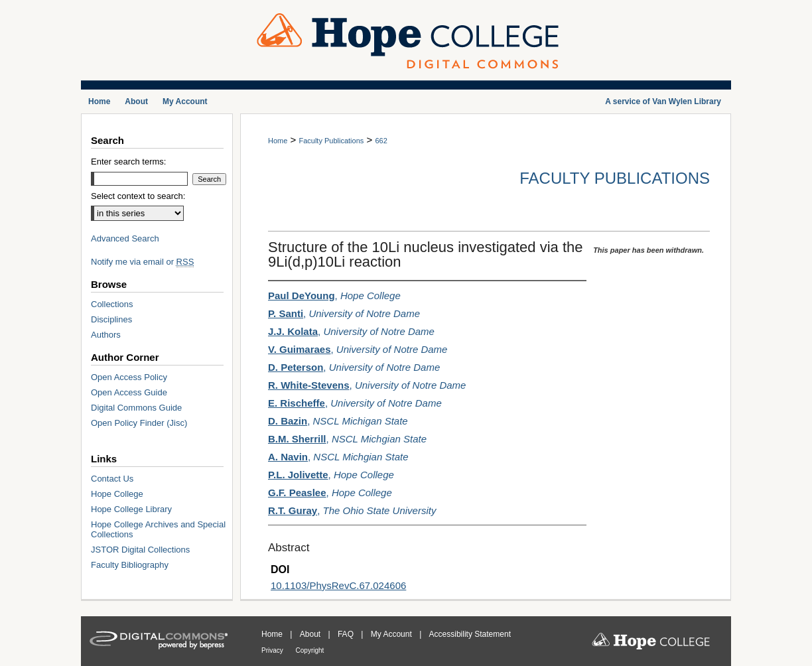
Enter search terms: (128, 162)
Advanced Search (125, 238)
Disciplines (111, 319)
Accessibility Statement (470, 634)
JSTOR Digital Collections (140, 550)
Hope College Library (131, 509)
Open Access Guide (129, 392)
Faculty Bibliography (130, 565)
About (311, 634)
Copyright (310, 650)
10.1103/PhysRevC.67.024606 (338, 585)
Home (278, 141)
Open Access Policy (129, 377)
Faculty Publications (331, 141)
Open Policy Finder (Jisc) (139, 423)
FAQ (347, 634)
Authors (106, 335)
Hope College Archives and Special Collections (158, 529)
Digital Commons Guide (136, 408)
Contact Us (112, 479)
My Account (392, 634)
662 (381, 141)
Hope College (117, 494)
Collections (112, 304)
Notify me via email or (142, 262)
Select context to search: (138, 196)
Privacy (273, 650)
